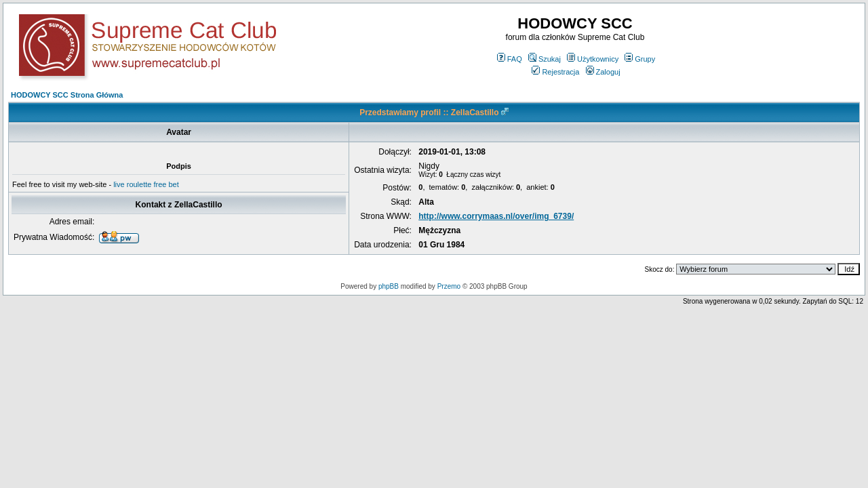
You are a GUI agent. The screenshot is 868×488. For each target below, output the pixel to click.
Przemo (449, 286)
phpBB (389, 286)
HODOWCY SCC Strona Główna (67, 95)
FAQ (510, 59)
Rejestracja (555, 72)
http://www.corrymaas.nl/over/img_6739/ (496, 216)
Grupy (640, 59)
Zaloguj (603, 72)
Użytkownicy (593, 59)
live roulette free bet (146, 184)
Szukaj (545, 59)
